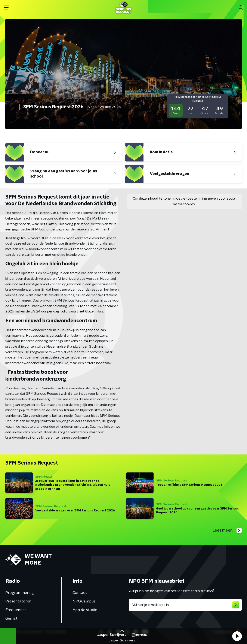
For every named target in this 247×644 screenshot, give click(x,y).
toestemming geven (202, 199)
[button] (237, 636)
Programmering (20, 593)
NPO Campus (84, 601)
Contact (80, 593)
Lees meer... (227, 530)
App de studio (85, 610)
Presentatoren (18, 601)
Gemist (11, 619)
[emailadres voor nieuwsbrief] (185, 605)
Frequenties (16, 610)
